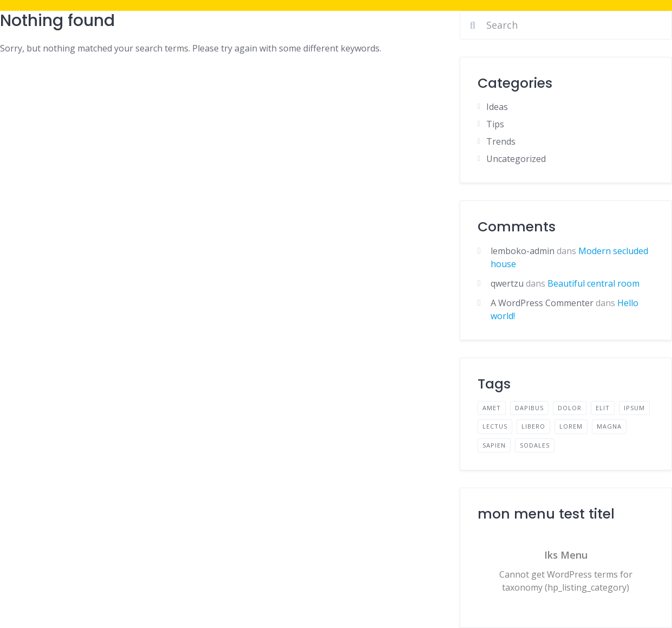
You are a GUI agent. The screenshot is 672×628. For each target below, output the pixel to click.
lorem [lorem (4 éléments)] (571, 426)
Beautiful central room (593, 283)
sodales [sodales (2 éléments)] (535, 445)
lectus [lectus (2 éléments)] (495, 426)
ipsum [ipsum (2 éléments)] (634, 408)
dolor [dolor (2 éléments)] (570, 408)
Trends (501, 141)
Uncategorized (516, 159)
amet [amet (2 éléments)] (492, 408)
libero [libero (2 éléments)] (533, 426)
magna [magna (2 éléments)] (609, 426)
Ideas (497, 107)
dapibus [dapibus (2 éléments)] (529, 408)
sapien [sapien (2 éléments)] (494, 445)
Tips (495, 124)
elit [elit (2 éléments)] (603, 408)
